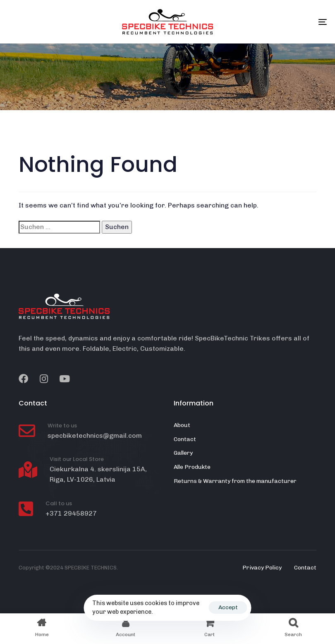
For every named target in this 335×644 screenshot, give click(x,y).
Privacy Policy (262, 568)
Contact (185, 439)
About (182, 425)
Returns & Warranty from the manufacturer (235, 481)
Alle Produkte (192, 467)
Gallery (183, 453)
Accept (228, 607)
